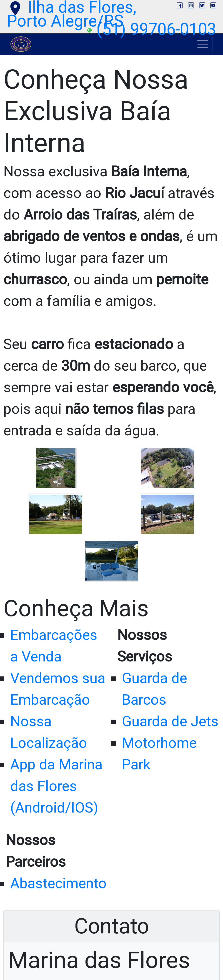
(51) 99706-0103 (151, 29)
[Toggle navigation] (203, 44)
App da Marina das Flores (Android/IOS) (56, 786)
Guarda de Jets (170, 721)
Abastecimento (58, 883)
